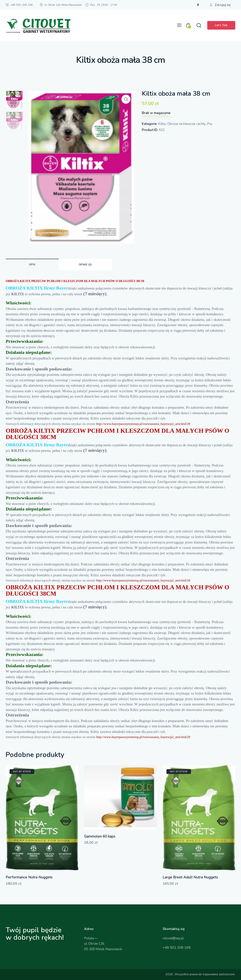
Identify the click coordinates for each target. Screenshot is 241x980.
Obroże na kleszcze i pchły (186, 124)
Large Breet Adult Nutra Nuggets (190, 877)
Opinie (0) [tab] (85, 265)
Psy (210, 124)
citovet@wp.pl (173, 938)
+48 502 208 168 (177, 948)
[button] (179, 25)
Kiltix (162, 124)
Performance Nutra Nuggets (29, 877)
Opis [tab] (32, 265)
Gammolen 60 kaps (100, 836)
